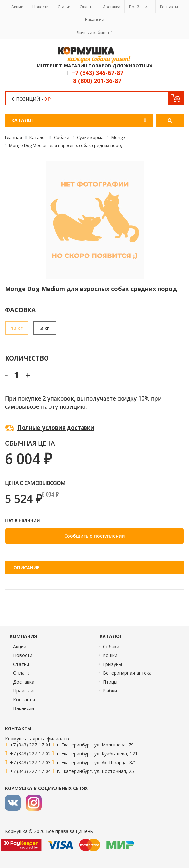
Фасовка (20, 310)
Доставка (111, 7)
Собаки (111, 646)
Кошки (110, 655)
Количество (27, 358)
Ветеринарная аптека (127, 673)
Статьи (64, 7)
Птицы (110, 682)
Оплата (87, 7)
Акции (18, 7)
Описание (27, 567)
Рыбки (110, 691)
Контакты (169, 7)
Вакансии (95, 19)
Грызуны (112, 664)
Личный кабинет (93, 33)
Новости (41, 7)
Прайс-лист (140, 7)
